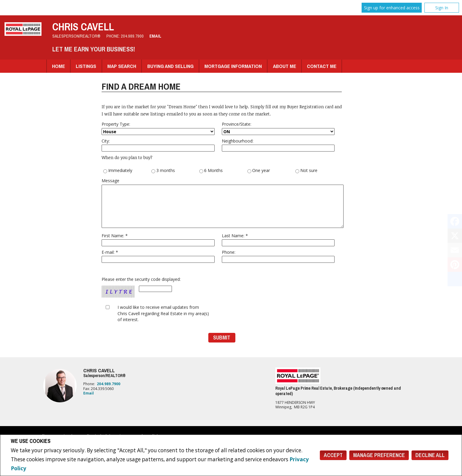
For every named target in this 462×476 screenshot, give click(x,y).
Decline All (430, 455)
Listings (86, 66)
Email (155, 36)
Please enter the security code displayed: (141, 287)
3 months (163, 171)
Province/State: (278, 128)
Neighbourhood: (278, 145)
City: (158, 145)
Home (58, 66)
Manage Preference (379, 455)
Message (222, 203)
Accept (333, 455)
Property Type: (158, 128)
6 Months (211, 171)
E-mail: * (158, 256)
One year (259, 171)
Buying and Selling (170, 66)
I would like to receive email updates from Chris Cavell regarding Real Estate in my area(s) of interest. (163, 313)
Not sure (306, 171)
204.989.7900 (132, 36)
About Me (285, 66)
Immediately (118, 171)
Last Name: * (278, 240)
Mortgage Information (233, 66)
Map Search (122, 66)
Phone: (278, 256)
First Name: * (158, 240)
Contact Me (322, 66)
